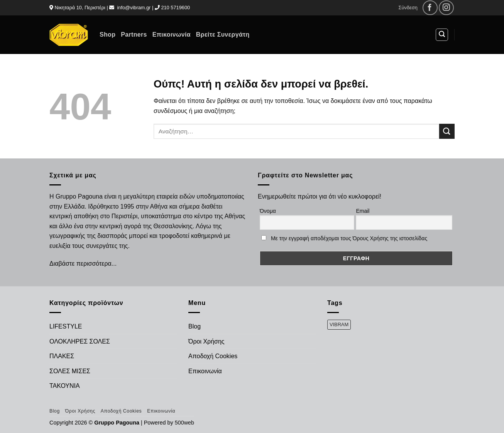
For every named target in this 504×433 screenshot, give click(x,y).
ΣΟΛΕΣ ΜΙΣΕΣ (70, 371)
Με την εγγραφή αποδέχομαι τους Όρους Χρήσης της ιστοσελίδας (349, 238)
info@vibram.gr (134, 8)
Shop (107, 35)
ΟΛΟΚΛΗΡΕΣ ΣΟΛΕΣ (80, 341)
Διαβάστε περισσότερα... (83, 264)
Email (363, 211)
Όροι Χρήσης (206, 341)
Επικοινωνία (172, 35)
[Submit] (447, 131)
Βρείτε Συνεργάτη (223, 35)
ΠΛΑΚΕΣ (62, 356)
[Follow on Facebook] (430, 8)
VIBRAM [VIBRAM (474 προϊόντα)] (339, 324)
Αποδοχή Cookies (213, 356)
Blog (194, 326)
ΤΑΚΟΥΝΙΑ (65, 386)
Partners (134, 35)
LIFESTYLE (66, 326)
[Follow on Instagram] (446, 8)
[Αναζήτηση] (442, 35)
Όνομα (268, 211)
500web (184, 423)
